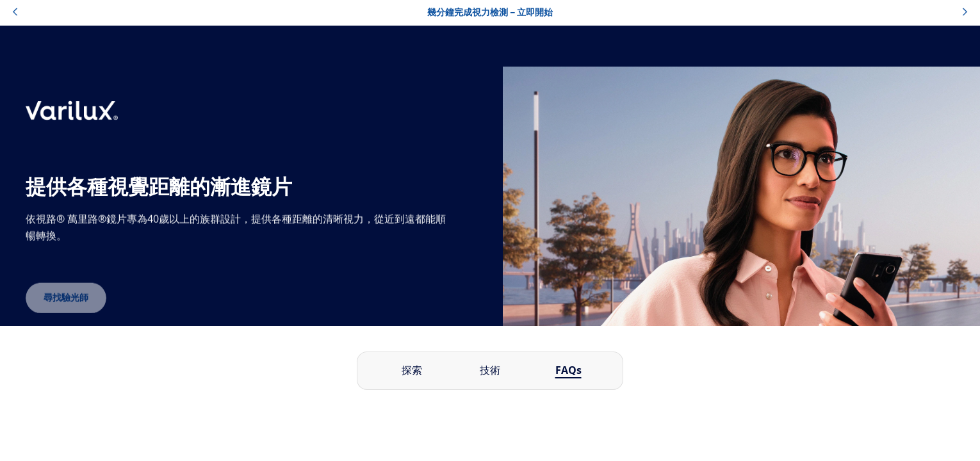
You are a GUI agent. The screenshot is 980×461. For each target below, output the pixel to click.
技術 (490, 371)
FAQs (568, 371)
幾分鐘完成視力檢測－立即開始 (490, 13)
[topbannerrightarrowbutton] (965, 13)
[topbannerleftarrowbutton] (15, 13)
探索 (412, 371)
